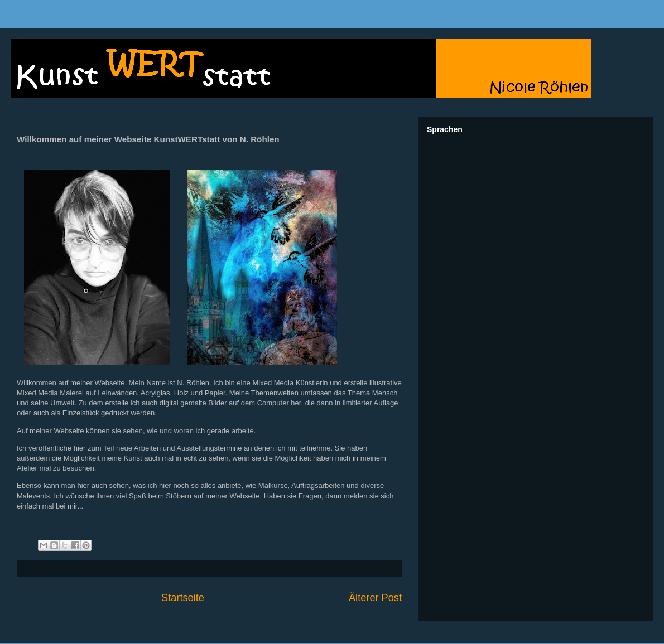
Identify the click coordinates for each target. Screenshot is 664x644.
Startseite (183, 598)
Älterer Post (375, 598)
